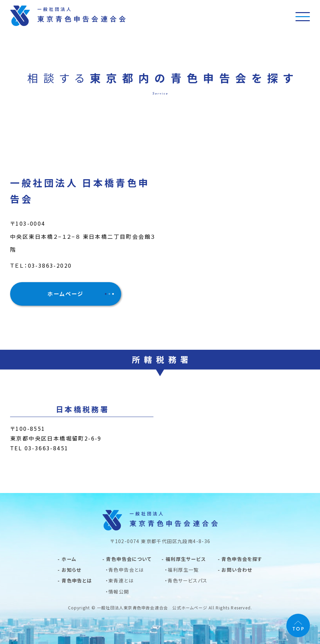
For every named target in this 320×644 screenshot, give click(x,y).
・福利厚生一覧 (182, 570)
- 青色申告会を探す (240, 559)
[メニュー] (303, 16)
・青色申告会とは (125, 570)
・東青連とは (120, 580)
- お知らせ (69, 570)
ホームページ (65, 294)
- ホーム (67, 559)
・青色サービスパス (186, 580)
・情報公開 (117, 592)
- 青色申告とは (75, 580)
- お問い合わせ (235, 570)
